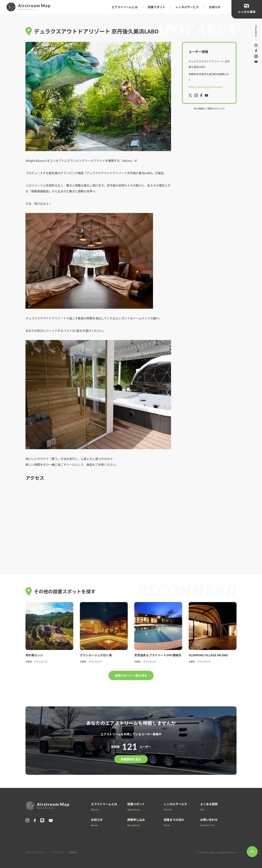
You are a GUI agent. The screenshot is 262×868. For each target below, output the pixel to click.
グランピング (41, 662)
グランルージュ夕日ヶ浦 (96, 655)
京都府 (29, 662)
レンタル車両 (247, 12)
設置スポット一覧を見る (131, 675)
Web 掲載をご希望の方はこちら (209, 108)
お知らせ (215, 7)
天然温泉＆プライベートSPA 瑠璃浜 (158, 655)
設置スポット (156, 7)
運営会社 (74, 852)
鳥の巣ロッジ (34, 655)
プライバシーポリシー (36, 852)
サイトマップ (58, 852)
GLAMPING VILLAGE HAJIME (208, 655)
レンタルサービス (187, 7)
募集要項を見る (131, 759)
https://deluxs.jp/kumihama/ (206, 87)
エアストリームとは (125, 7)
